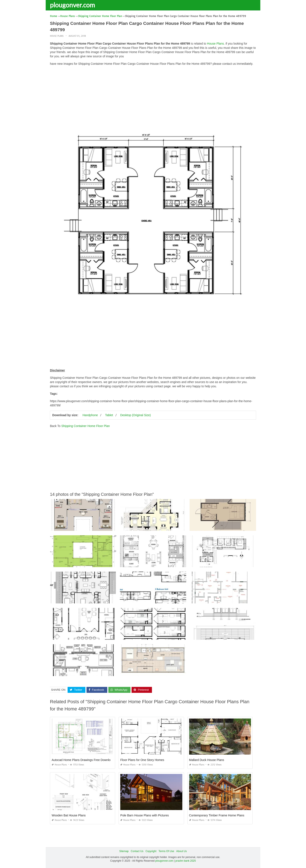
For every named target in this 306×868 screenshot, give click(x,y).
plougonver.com (72, 5)
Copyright (151, 851)
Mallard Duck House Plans (207, 760)
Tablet (109, 415)
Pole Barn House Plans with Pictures (144, 815)
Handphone (90, 415)
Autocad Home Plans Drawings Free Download (83, 760)
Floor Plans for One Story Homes (142, 760)
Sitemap (124, 851)
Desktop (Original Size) (136, 415)
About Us (181, 851)
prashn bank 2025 (186, 861)
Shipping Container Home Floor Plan (85, 426)
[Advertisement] (153, 99)
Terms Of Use (166, 851)
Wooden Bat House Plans (69, 815)
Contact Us (137, 851)
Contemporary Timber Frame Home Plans (217, 815)
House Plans (57, 36)
